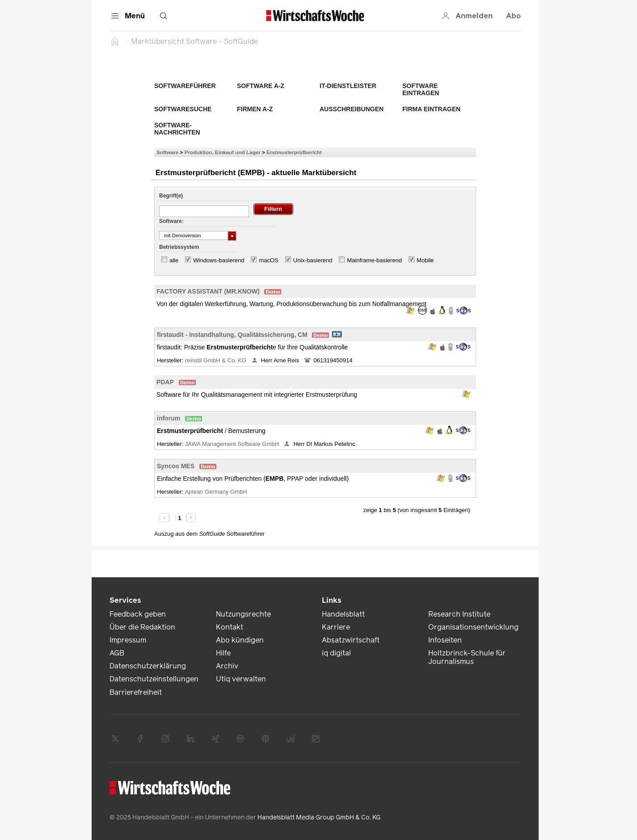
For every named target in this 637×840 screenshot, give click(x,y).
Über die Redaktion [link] (142, 627)
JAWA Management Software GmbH (233, 444)
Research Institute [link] (459, 614)
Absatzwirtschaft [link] (351, 640)
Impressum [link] (128, 640)
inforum (169, 418)
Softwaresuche (183, 109)
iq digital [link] (336, 653)
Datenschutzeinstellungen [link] (154, 679)
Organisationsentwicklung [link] (473, 627)
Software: (171, 221)
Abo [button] (513, 16)
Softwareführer (185, 86)
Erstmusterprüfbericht (294, 152)
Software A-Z (261, 86)
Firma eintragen (431, 109)
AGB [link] (117, 653)
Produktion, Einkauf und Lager (223, 152)
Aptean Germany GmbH (217, 492)
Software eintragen (421, 89)
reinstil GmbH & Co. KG (217, 360)
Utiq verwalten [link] (241, 679)
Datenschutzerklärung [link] (148, 666)
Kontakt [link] (230, 627)
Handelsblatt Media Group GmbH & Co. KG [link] (319, 817)
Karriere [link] (336, 627)
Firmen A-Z (255, 109)
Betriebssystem (179, 247)
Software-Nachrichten (177, 129)
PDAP (165, 382)
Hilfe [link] (223, 653)
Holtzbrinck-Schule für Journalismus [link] (467, 657)
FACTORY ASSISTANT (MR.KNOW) (208, 291)
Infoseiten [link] (445, 640)
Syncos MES (176, 466)
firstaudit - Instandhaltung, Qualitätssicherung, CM (232, 335)
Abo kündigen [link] (240, 640)
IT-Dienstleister (348, 86)
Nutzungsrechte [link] (243, 614)
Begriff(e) (171, 196)
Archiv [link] (227, 666)
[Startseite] (115, 41)
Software (167, 152)
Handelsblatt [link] (343, 614)
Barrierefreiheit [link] (136, 692)
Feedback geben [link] (138, 614)
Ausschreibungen (352, 109)
